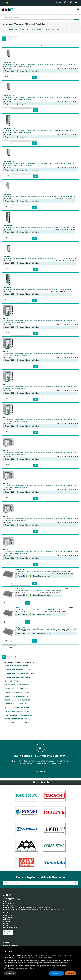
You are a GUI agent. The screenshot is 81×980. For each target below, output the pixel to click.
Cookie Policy (8, 934)
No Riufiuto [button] (56, 973)
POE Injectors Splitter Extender (19, 715)
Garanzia (6, 924)
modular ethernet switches (48, 30)
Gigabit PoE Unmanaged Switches (19, 696)
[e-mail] (75, 883)
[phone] (3, 4)
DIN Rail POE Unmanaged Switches (19, 673)
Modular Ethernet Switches (17, 708)
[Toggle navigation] (78, 9)
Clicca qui (40, 772)
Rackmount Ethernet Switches (18, 719)
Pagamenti (7, 920)
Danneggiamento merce (11, 927)
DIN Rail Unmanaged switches (18, 677)
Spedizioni (6, 922)
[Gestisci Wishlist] (65, 3)
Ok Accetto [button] (70, 973)
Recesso (6, 926)
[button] (76, 952)
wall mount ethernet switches (19, 723)
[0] (59, 3)
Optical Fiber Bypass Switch (17, 711)
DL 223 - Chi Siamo (9, 916)
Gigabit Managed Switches (17, 689)
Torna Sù (10, 647)
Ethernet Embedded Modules (17, 685)
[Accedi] (76, 3)
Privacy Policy (8, 931)
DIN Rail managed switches (17, 666)
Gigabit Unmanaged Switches (18, 700)
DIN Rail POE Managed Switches (18, 670)
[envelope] (7, 4)
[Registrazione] (71, 3)
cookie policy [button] (47, 957)
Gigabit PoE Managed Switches (18, 692)
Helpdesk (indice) (9, 918)
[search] (77, 18)
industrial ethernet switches (21, 30)
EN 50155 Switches (13, 681)
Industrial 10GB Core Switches (18, 704)
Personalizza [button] (10, 973)
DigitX (4, 30)
